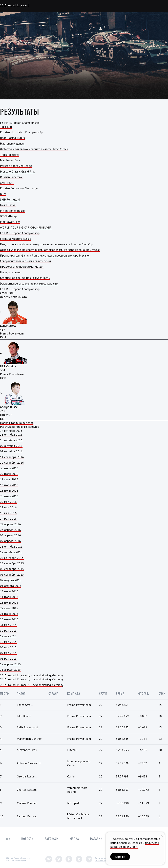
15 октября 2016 (11, 440)
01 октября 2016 (11, 451)
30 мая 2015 (8, 631)
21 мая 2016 (8, 507)
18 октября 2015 (11, 547)
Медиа (74, 839)
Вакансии (52, 839)
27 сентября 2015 (12, 558)
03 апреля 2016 (10, 535)
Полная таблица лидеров (17, 423)
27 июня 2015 (9, 608)
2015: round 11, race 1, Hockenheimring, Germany (32, 679)
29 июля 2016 (9, 474)
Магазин (96, 839)
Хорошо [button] (120, 857)
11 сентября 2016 (12, 457)
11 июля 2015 (9, 597)
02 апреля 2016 (10, 541)
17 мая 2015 (8, 636)
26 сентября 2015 (12, 563)
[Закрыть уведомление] (162, 836)
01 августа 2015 (11, 586)
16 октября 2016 (11, 435)
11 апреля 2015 (10, 670)
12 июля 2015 (9, 591)
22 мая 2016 (8, 502)
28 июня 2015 (9, 603)
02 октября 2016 (11, 446)
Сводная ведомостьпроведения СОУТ (105, 859)
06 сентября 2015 (12, 569)
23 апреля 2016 (10, 530)
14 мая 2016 (8, 519)
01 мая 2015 (8, 659)
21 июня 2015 (9, 614)
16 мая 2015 (8, 642)
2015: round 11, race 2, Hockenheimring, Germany (32, 685)
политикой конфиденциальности (135, 845)
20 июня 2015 (9, 619)
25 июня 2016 (9, 496)
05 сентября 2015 (12, 575)
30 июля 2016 (9, 468)
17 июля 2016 (9, 479)
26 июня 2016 (9, 491)
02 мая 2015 (8, 653)
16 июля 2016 (9, 485)
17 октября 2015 (11, 552)
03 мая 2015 (8, 647)
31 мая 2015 (8, 625)
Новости (27, 839)
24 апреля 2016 (10, 524)
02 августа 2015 (11, 580)
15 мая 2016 (8, 513)
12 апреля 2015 (10, 664)
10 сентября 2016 (12, 463)
